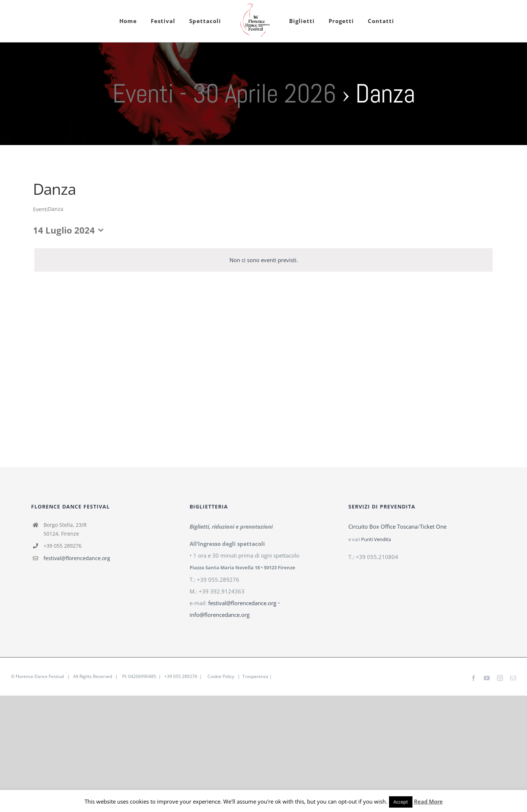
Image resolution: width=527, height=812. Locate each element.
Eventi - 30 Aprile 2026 (224, 93)
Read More (428, 801)
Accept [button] (401, 802)
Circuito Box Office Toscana (383, 526)
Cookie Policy (221, 676)
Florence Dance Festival (40, 676)
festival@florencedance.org (77, 558)
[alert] (263, 260)
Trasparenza (255, 676)
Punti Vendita (376, 539)
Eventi (40, 209)
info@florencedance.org (220, 615)
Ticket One (433, 526)
